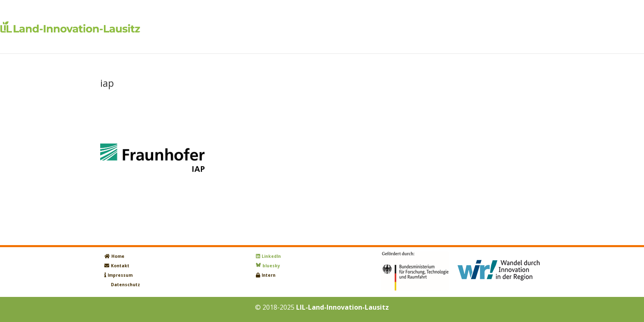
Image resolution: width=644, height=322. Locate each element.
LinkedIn (271, 256)
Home (118, 256)
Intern (269, 275)
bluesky (271, 266)
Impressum (120, 275)
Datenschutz (125, 285)
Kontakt (120, 266)
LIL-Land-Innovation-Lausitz (343, 307)
